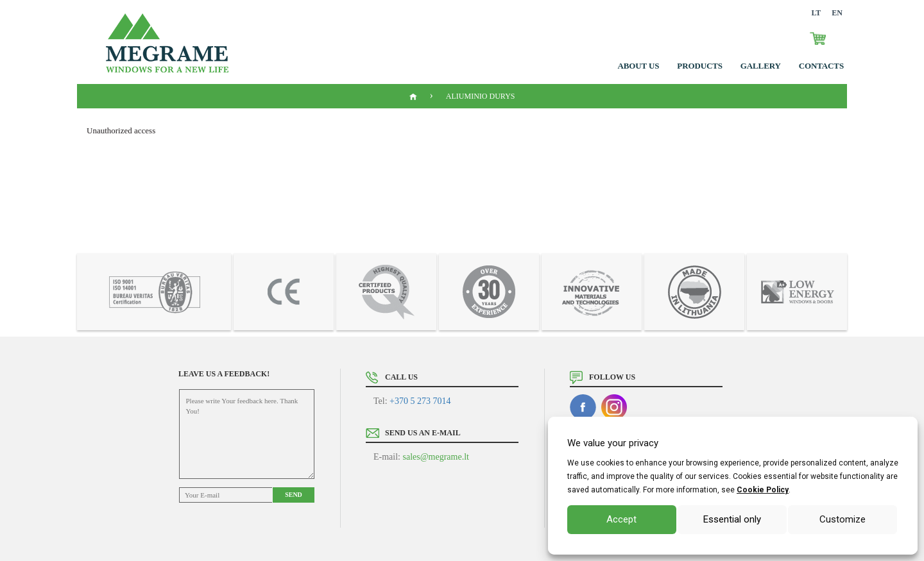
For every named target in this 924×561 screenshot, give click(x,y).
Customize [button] (843, 519)
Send (294, 495)
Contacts (821, 66)
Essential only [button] (732, 519)
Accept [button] (621, 519)
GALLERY (761, 66)
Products (699, 66)
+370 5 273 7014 (420, 401)
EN (837, 13)
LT (816, 13)
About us (639, 66)
